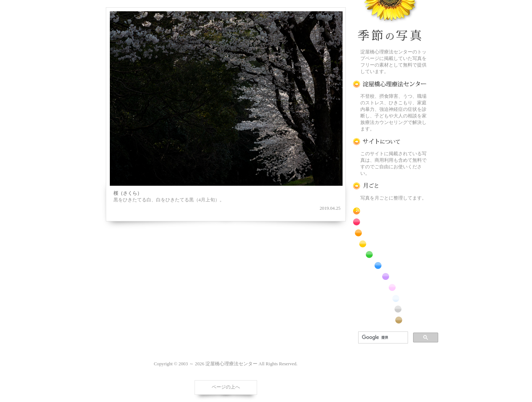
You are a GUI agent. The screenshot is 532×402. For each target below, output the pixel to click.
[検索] (382, 338)
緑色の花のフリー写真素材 (390, 255)
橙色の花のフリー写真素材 (390, 233)
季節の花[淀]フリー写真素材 (390, 22)
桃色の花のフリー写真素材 (390, 287)
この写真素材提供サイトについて (390, 142)
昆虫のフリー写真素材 (390, 309)
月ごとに (390, 186)
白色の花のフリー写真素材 (390, 298)
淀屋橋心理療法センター (390, 84)
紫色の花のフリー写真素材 (390, 276)
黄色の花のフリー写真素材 (390, 244)
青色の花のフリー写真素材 (390, 266)
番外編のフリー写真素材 (390, 320)
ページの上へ (226, 387)
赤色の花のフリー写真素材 (390, 222)
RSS (390, 211)
